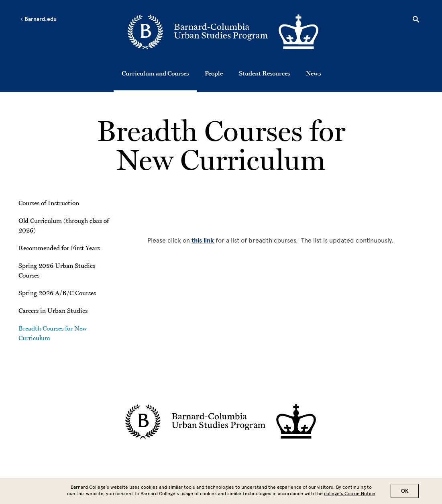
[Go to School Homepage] (223, 33)
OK (405, 491)
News (313, 73)
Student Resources (264, 73)
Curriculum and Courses (155, 73)
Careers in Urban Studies (53, 310)
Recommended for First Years (59, 248)
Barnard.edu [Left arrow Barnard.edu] (38, 19)
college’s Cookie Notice (350, 494)
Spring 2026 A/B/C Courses (57, 293)
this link (203, 241)
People (214, 73)
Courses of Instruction (49, 203)
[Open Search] (416, 20)
